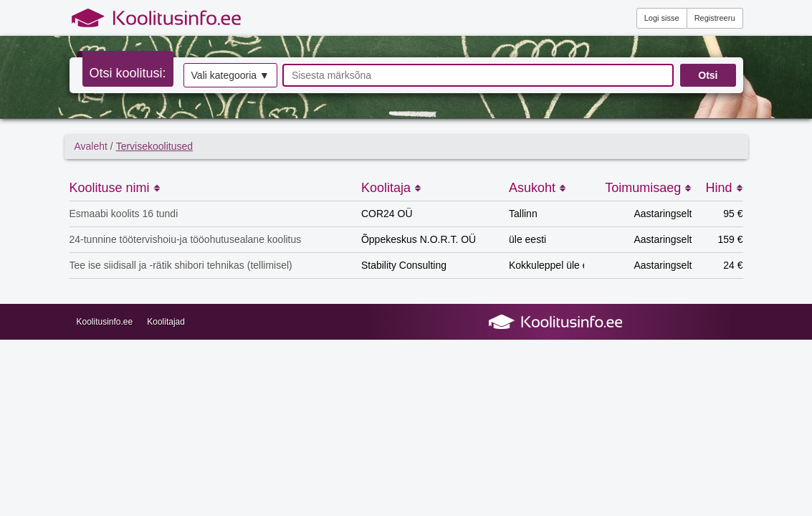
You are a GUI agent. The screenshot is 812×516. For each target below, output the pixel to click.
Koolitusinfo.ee (105, 322)
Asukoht (538, 188)
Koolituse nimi (115, 188)
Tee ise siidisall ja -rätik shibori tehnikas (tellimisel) (181, 265)
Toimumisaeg (648, 188)
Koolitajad (166, 322)
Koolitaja (391, 188)
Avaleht (91, 146)
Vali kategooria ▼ (230, 75)
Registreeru (715, 18)
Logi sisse (662, 18)
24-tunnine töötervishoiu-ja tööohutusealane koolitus (186, 239)
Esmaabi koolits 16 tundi (124, 214)
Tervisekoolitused (154, 146)
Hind (724, 188)
